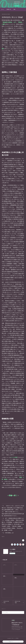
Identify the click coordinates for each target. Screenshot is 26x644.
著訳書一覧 (9, 9)
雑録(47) (3, 537)
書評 (3, 49)
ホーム (3, 9)
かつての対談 (14, 457)
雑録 (14, 9)
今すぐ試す (17, 6)
